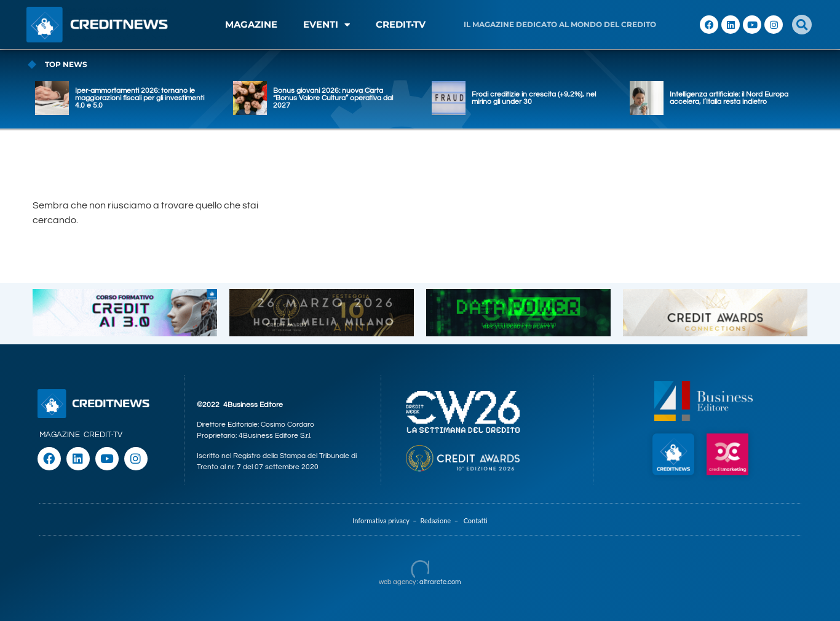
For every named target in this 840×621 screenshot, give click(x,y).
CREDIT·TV (103, 435)
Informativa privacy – (386, 520)
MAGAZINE (251, 24)
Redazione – (442, 520)
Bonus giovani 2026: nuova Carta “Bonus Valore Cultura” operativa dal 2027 (333, 98)
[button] (802, 25)
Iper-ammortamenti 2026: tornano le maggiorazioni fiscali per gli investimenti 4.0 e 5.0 (140, 98)
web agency (397, 582)
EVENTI (327, 25)
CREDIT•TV (401, 24)
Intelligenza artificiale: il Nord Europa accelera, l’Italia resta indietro (729, 98)
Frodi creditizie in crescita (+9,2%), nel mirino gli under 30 (534, 98)
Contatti (476, 520)
